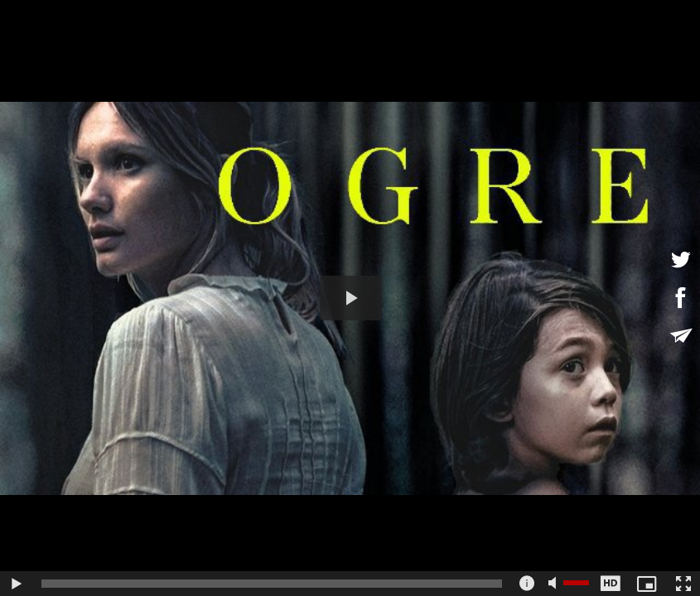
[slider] (272, 584)
